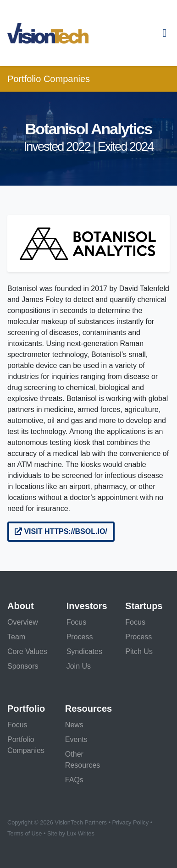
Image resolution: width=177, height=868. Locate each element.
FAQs (74, 780)
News (74, 725)
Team (16, 637)
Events (76, 739)
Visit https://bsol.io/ (61, 531)
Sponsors (23, 666)
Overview (23, 622)
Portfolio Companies (49, 79)
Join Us (79, 666)
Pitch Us (139, 651)
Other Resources (83, 760)
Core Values (27, 651)
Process (80, 637)
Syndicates (84, 651)
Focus (77, 622)
